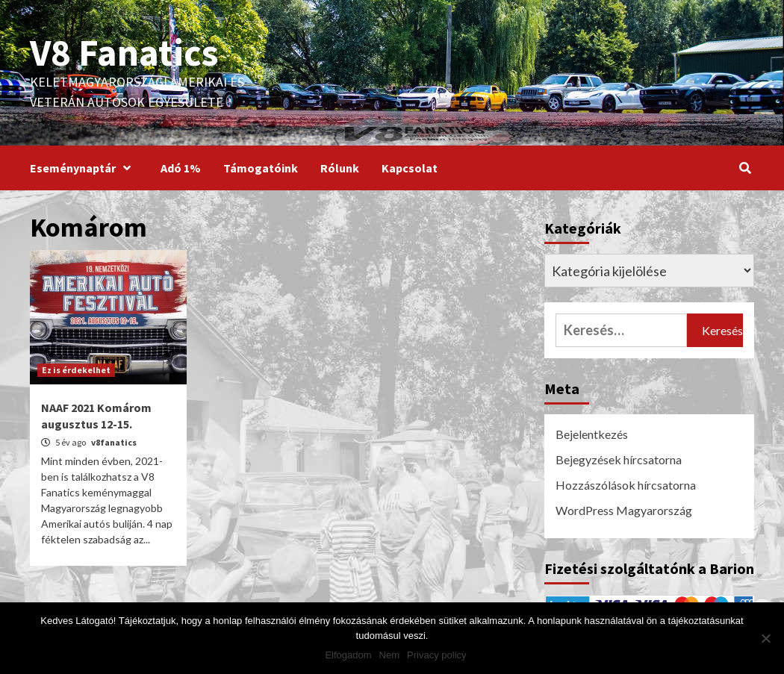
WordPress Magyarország (624, 510)
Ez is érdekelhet (76, 370)
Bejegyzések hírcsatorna (619, 459)
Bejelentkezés (592, 434)
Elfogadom (348, 655)
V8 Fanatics (124, 52)
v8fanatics (114, 442)
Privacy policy (436, 655)
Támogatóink (261, 168)
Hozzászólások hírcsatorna (626, 485)
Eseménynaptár (84, 168)
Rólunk (340, 168)
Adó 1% (181, 168)
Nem (389, 655)
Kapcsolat (410, 168)
